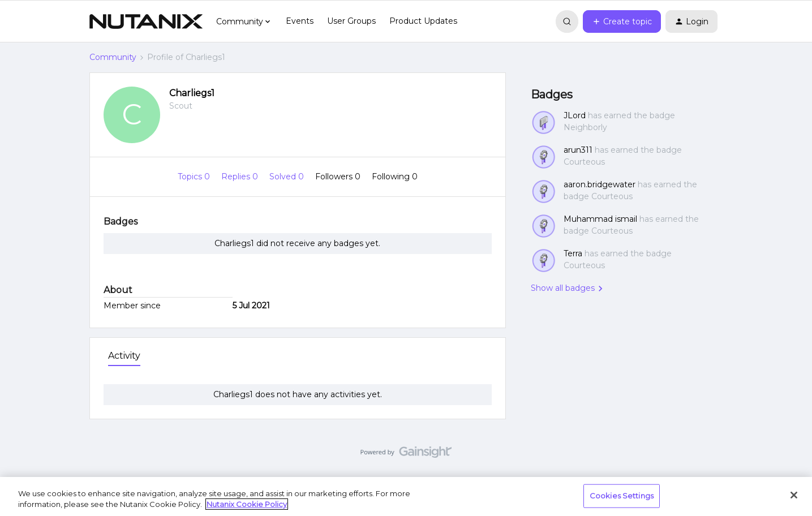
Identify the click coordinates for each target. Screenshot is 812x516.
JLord (575, 115)
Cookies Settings (622, 496)
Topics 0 (195, 177)
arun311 (578, 150)
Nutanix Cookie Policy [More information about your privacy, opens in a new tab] (247, 504)
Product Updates (423, 21)
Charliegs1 (192, 93)
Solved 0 (288, 177)
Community (113, 57)
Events (300, 21)
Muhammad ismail (600, 219)
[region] (406, 496)
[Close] (794, 495)
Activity (124, 356)
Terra (573, 253)
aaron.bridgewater (600, 184)
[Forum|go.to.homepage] (146, 21)
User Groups (351, 21)
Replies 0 (241, 177)
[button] (622, 21)
